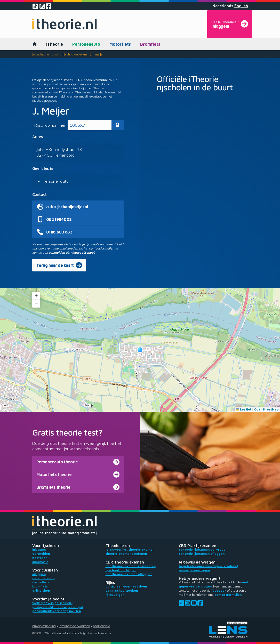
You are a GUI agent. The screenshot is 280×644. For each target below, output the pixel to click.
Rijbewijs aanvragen (194, 570)
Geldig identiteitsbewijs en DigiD (58, 607)
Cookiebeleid (102, 626)
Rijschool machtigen (121, 570)
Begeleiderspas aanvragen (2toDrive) (209, 566)
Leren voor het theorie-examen (130, 549)
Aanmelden (41, 554)
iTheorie (55, 44)
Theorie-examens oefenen (126, 554)
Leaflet (244, 409)
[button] (140, 350)
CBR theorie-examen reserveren (131, 566)
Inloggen (39, 549)
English (241, 6)
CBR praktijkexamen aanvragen (203, 549)
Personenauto (86, 44)
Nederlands (223, 6)
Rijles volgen (115, 595)
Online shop (41, 590)
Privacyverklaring (44, 626)
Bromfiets (150, 44)
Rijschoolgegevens (75, 54)
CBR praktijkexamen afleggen (202, 554)
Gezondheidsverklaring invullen (57, 611)
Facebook (219, 590)
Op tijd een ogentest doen (126, 586)
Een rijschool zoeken (122, 590)
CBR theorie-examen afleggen (129, 574)
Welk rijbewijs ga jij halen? (52, 603)
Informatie (40, 562)
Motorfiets (120, 44)
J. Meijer (98, 54)
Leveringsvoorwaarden (74, 626)
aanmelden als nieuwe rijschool (71, 252)
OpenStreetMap (266, 409)
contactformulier (101, 248)
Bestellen (40, 558)
